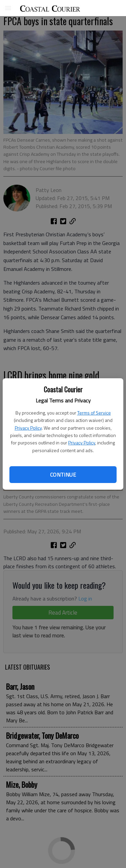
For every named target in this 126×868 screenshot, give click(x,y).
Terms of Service (94, 413)
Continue (63, 475)
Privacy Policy (28, 428)
